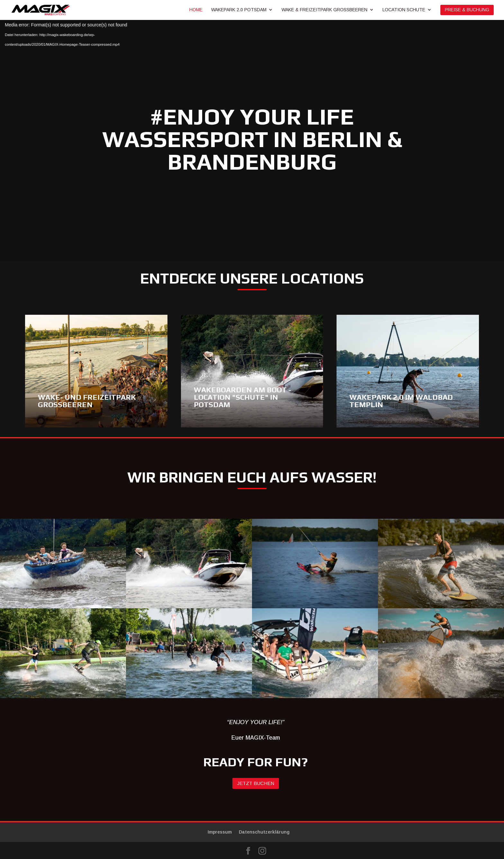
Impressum (220, 832)
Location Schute (404, 10)
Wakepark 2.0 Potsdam (239, 10)
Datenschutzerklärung (264, 832)
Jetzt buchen (256, 783)
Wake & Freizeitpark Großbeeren (324, 10)
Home (196, 10)
